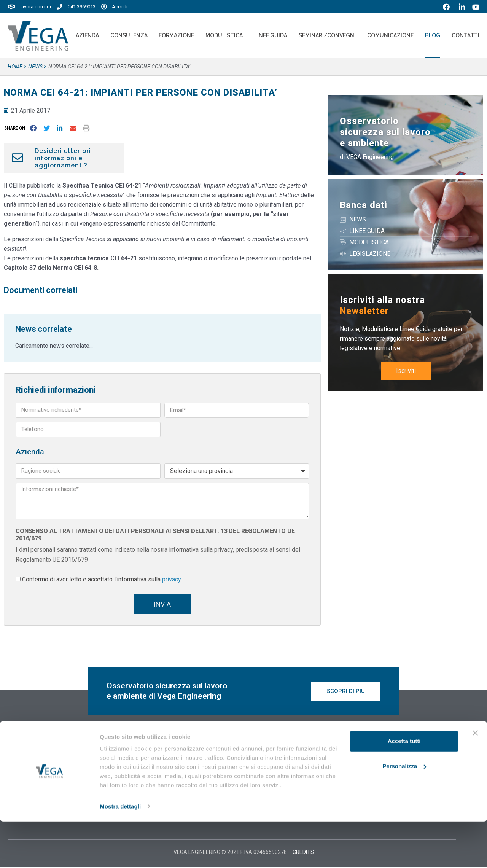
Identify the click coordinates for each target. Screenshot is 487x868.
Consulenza (129, 35)
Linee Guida (271, 35)
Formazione (176, 35)
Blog (433, 35)
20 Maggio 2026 (153, 761)
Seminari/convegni (327, 35)
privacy (172, 579)
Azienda (87, 35)
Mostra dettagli (120, 853)
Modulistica (224, 35)
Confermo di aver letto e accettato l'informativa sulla (102, 579)
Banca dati (364, 205)
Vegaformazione (273, 759)
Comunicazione (390, 35)
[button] (16, 128)
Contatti (466, 35)
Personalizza (404, 813)
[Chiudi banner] (475, 780)
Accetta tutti (404, 788)
